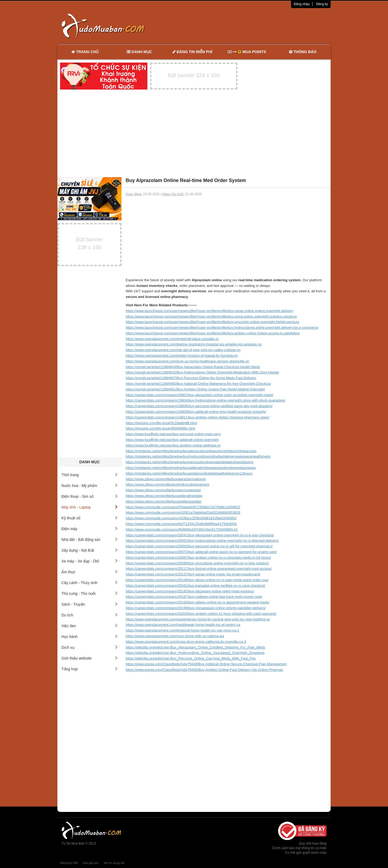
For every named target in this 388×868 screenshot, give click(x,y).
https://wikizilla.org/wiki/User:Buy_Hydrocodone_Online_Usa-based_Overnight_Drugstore (195, 653)
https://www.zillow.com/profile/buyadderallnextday (164, 496)
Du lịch (90, 615)
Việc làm (90, 626)
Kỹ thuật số (90, 518)
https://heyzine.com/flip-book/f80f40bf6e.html (161, 428)
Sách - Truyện (90, 604)
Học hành (90, 637)
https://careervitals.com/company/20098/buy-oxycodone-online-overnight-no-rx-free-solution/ (198, 563)
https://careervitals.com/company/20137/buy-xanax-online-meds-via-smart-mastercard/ (193, 574)
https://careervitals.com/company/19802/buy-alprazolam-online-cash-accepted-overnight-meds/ (200, 395)
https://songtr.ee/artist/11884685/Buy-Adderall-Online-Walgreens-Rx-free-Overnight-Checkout (198, 384)
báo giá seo (91, 863)
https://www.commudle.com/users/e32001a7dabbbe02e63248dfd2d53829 (183, 512)
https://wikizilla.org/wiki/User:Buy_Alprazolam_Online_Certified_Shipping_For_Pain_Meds (195, 647)
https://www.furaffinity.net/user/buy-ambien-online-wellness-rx (173, 445)
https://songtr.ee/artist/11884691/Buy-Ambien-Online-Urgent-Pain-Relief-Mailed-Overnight (195, 389)
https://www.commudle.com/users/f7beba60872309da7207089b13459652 (183, 507)
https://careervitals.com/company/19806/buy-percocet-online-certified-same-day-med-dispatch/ (199, 406)
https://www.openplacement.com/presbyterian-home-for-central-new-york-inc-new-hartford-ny (198, 619)
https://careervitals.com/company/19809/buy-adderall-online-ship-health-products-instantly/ (196, 412)
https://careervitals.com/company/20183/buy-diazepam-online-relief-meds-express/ (190, 591)
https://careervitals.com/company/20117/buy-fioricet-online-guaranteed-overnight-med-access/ (199, 569)
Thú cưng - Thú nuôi (90, 593)
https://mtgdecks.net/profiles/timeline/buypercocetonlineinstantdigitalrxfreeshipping (190, 462)
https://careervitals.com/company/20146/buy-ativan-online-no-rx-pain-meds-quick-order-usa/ (197, 580)
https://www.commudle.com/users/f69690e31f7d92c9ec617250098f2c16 (182, 529)
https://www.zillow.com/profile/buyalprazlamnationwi (166, 479)
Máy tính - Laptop (90, 507)
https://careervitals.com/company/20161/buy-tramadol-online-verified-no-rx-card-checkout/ (196, 586)
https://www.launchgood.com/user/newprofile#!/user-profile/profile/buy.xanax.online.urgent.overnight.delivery (210, 311)
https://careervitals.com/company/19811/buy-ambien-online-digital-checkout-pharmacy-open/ (198, 417)
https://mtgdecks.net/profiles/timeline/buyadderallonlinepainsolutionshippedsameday (191, 468)
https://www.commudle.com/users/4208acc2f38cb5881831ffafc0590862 (181, 518)
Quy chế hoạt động (313, 843)
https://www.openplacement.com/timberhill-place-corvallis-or (172, 339)
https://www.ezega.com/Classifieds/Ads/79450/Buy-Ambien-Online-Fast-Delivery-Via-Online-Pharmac (205, 670)
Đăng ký (322, 4)
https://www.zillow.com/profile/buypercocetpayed (163, 490)
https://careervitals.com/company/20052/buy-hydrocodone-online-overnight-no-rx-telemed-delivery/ (202, 541)
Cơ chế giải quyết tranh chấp (306, 853)
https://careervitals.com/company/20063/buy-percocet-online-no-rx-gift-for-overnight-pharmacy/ (199, 546)
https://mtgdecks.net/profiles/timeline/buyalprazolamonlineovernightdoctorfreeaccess (191, 451)
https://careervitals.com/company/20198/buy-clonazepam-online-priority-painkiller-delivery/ (196, 608)
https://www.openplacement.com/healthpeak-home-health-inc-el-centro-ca (183, 625)
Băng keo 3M (69, 863)
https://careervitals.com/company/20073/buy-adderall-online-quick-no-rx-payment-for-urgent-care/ (201, 552)
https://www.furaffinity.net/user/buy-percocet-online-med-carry (173, 434)
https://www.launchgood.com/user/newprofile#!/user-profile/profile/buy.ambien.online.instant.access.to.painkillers (213, 333)
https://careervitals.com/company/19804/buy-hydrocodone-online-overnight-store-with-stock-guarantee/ (206, 400)
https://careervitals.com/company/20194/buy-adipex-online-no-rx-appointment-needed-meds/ (198, 602)
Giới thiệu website (90, 658)
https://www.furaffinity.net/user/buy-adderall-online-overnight (172, 440)
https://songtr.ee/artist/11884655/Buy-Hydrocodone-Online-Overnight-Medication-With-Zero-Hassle (202, 372)
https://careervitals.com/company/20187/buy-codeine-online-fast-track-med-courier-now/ (194, 597)
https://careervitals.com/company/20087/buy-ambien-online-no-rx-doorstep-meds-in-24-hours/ (198, 557)
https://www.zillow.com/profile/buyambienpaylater (164, 501)
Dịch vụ (90, 647)
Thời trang (90, 475)
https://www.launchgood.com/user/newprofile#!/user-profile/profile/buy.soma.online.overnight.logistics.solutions (211, 316)
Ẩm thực (90, 572)
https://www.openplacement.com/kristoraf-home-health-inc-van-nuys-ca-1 (183, 630)
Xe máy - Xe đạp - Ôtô (90, 561)
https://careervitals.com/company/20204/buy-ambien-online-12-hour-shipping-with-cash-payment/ (201, 614)
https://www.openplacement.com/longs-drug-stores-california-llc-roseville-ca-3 (186, 642)
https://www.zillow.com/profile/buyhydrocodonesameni (168, 484)
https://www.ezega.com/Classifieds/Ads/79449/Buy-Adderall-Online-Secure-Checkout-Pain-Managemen (206, 664)
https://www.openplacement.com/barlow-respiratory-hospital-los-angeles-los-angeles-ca (194, 344)
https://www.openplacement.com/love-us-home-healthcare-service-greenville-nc (188, 361)
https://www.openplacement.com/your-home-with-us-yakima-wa (175, 636)
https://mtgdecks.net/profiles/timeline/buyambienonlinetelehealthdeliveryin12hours (189, 473)
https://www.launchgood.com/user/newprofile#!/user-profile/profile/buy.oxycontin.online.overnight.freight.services (213, 322)
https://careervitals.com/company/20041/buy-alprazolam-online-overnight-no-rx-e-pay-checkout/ (200, 535)
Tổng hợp (90, 669)
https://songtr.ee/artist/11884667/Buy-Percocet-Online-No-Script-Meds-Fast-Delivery (191, 378)
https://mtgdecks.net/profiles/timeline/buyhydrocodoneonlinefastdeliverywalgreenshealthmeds (198, 456)
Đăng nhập (302, 4)
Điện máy (90, 529)
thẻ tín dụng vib (114, 863)
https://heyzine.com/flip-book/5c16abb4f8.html (161, 423)
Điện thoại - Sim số (90, 496)
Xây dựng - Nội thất (90, 550)
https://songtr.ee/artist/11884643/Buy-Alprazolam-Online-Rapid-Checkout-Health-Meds (193, 367)
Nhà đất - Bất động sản (90, 540)
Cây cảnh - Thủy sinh (90, 583)
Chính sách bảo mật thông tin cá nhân (299, 848)
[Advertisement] (251, 26)
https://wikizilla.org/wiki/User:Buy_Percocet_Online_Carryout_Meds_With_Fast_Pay (191, 658)
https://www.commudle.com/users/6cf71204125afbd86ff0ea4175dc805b (181, 524)
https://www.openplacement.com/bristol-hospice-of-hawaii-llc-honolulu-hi (182, 356)
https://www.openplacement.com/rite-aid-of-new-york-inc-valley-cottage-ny (183, 350)
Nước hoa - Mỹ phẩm (90, 486)
